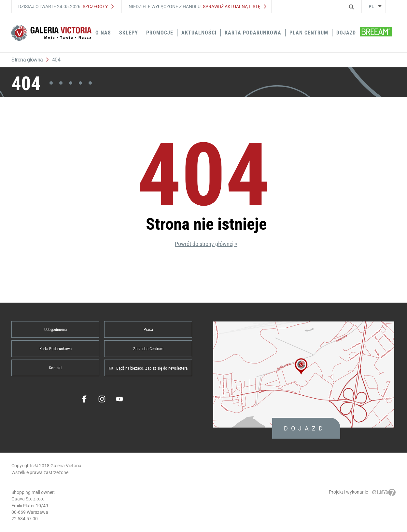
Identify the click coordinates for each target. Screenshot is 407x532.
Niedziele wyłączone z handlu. (197, 7)
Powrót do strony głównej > (206, 244)
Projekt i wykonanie (362, 492)
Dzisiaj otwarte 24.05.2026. (66, 7)
